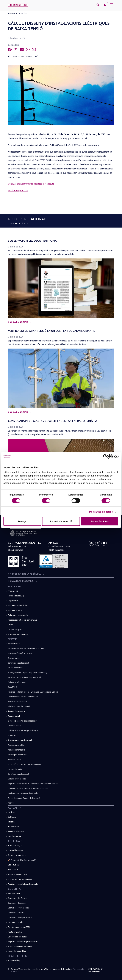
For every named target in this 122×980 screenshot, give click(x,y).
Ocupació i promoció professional (22, 721)
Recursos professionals (18, 702)
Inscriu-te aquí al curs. (18, 190)
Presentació (13, 591)
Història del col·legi (16, 596)
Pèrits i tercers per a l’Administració (23, 697)
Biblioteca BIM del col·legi (19, 706)
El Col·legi (15, 586)
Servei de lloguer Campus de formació (24, 798)
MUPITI (11, 803)
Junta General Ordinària (18, 605)
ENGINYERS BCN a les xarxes (20, 946)
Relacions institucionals (18, 615)
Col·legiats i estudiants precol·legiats (23, 731)
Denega (22, 521)
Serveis (13, 639)
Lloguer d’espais (15, 630)
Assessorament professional (20, 740)
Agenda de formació (17, 711)
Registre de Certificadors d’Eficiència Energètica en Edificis (33, 692)
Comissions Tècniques (17, 903)
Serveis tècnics (14, 644)
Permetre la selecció (61, 521)
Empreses (12, 735)
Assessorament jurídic (17, 750)
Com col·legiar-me (16, 850)
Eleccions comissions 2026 (19, 927)
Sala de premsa (14, 836)
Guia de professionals (17, 682)
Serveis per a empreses (18, 755)
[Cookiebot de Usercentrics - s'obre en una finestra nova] (105, 456)
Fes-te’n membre (15, 932)
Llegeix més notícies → (18, 223)
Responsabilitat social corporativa (22, 620)
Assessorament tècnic (17, 745)
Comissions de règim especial (20, 917)
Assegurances (14, 658)
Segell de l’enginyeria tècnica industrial (24, 677)
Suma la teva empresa (17, 874)
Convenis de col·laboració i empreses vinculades (28, 788)
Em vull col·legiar (15, 845)
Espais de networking (17, 951)
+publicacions (14, 827)
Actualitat (13, 13)
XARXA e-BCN (14, 893)
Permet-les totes (100, 521)
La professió (13, 601)
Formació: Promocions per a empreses (24, 764)
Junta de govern (15, 610)
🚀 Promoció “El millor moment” (22, 860)
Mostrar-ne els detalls (101, 512)
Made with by (96, 970)
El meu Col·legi (18, 956)
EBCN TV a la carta (16, 831)
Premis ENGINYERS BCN (18, 634)
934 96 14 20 (18, 546)
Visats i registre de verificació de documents (27, 648)
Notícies (25, 13)
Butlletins (12, 817)
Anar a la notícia (18, 322)
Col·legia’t (15, 841)
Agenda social (14, 716)
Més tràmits (13, 870)
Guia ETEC (12, 687)
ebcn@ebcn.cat (15, 550)
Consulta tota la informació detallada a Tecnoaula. (31, 184)
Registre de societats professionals (23, 793)
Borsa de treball (15, 726)
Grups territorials (15, 922)
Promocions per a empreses (20, 879)
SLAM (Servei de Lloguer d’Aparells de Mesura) (27, 673)
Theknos (12, 822)
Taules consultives (16, 668)
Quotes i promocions (17, 855)
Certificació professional (18, 663)
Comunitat (15, 889)
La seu (11, 625)
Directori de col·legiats (18, 937)
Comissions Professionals (19, 908)
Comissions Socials (16, 913)
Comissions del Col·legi (17, 898)
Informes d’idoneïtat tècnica (20, 653)
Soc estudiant (14, 865)
